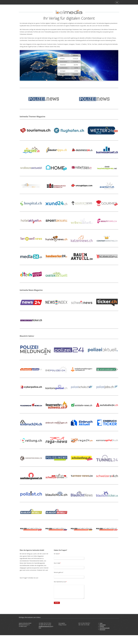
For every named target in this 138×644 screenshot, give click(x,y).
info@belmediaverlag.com (45, 626)
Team (101, 623)
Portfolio (102, 626)
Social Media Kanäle (105, 628)
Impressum (102, 630)
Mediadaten (103, 625)
